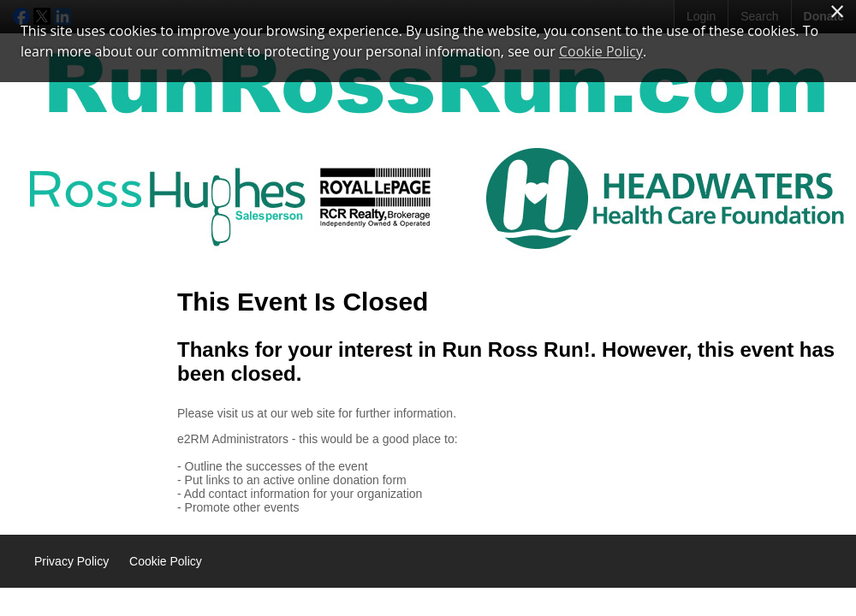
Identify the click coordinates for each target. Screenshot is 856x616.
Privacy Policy (71, 561)
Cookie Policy (166, 561)
